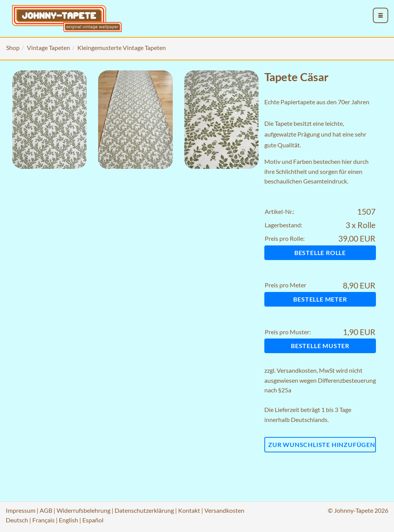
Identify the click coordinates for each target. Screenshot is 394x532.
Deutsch (17, 520)
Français (43, 520)
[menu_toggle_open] (381, 15)
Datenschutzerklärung (144, 510)
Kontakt (189, 510)
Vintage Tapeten (48, 48)
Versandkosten (297, 370)
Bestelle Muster (320, 346)
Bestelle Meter (320, 299)
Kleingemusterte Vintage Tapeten (122, 48)
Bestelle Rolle (320, 253)
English (68, 520)
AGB (46, 510)
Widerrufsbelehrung (83, 510)
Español (93, 520)
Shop (13, 48)
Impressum (21, 510)
